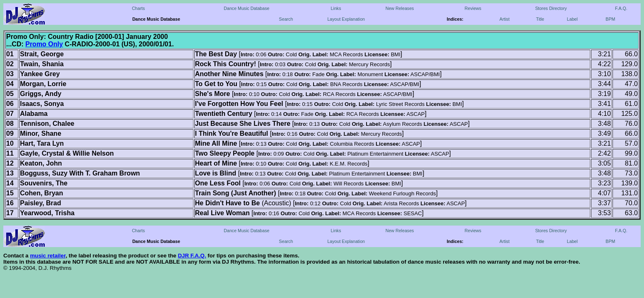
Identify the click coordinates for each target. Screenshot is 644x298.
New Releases (400, 8)
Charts (138, 8)
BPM (610, 19)
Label (572, 19)
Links (336, 8)
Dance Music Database (246, 8)
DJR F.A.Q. (192, 256)
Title (540, 19)
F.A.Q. (621, 8)
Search (286, 19)
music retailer (48, 256)
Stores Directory (551, 8)
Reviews (473, 8)
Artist (504, 19)
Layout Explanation (346, 19)
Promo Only (44, 44)
